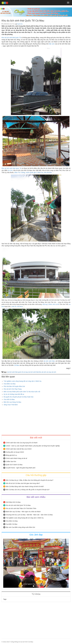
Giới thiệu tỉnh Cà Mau (13, 502)
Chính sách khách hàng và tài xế (16, 458)
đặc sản (52, 44)
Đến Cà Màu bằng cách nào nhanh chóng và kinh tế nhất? (25, 486)
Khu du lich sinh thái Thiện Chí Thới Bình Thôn (21, 508)
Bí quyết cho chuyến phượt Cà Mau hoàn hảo (19, 397)
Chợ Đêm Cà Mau (10, 384)
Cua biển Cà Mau (12, 524)
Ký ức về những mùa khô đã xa (14, 394)
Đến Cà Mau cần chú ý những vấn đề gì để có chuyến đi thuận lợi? (28, 490)
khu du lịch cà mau (45, 372)
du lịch (10, 170)
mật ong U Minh (47, 304)
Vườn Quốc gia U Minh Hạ (34, 172)
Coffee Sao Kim (11, 461)
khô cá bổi (56, 304)
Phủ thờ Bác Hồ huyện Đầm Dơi (14, 386)
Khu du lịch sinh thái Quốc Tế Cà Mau (18, 505)
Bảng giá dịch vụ (11, 455)
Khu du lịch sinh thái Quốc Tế (11, 38)
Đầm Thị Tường (20, 172)
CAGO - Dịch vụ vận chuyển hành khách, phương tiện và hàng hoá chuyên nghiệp (33, 446)
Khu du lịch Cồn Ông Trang (13, 389)
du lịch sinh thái (49, 361)
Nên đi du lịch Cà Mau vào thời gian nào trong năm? (23, 483)
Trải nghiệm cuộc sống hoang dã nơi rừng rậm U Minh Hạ (22, 381)
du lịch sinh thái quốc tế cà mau (18, 372)
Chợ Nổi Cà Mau (9, 399)
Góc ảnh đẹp (36, 535)
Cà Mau (17, 365)
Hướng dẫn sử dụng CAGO (15, 452)
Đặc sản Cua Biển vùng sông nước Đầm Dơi (20, 527)
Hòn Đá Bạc (48, 172)
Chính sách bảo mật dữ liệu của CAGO (19, 449)
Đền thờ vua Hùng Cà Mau (12, 402)
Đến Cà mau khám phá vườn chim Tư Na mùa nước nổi (22, 392)
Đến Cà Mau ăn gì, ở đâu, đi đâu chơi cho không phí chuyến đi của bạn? (30, 480)
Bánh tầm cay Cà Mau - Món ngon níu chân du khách (23, 512)
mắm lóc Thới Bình (17, 307)
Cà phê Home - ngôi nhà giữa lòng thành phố (21, 468)
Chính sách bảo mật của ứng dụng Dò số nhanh (22, 443)
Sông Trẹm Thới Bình (11, 405)
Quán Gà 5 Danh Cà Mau (14, 465)
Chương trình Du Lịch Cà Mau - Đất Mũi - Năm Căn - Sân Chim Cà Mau (29, 515)
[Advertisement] (36, 420)
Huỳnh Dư (20, 24)
